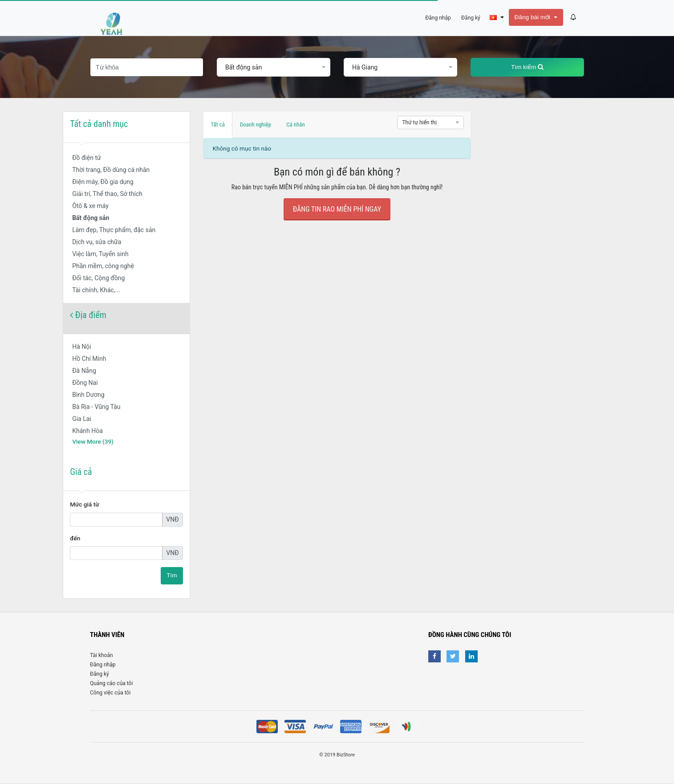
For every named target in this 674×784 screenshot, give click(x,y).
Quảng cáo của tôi (111, 683)
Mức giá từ (84, 504)
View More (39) (93, 441)
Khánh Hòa (87, 431)
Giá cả (81, 472)
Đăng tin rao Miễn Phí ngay (337, 209)
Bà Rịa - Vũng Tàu (96, 407)
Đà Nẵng (84, 371)
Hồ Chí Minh (89, 359)
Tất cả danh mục (99, 124)
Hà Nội (81, 347)
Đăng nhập (103, 665)
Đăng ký (99, 674)
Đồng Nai (85, 383)
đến (75, 538)
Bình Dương (88, 395)
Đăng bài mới (533, 17)
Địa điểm (88, 315)
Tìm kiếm (527, 67)
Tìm (172, 575)
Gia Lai (82, 419)
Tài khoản (102, 655)
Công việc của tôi (110, 693)
